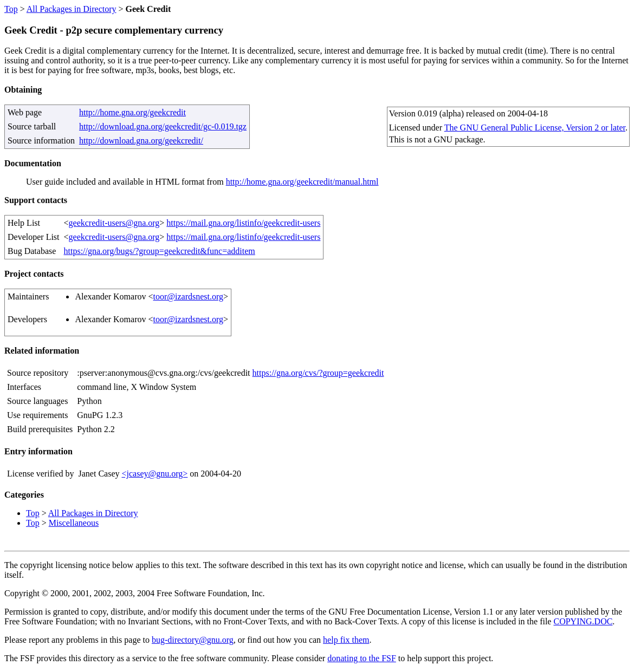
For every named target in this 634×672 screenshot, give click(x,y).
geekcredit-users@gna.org (114, 223)
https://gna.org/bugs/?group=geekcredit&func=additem (160, 251)
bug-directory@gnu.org (193, 640)
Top (11, 9)
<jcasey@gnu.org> (154, 474)
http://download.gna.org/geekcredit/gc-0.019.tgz (163, 126)
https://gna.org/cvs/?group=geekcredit (318, 373)
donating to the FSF (362, 658)
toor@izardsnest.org (189, 296)
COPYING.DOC (583, 621)
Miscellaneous (74, 523)
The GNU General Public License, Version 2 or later (535, 128)
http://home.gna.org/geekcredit (132, 112)
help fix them (346, 640)
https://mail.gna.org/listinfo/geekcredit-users (243, 223)
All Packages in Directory (72, 9)
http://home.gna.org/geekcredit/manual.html (302, 182)
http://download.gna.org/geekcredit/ (141, 141)
